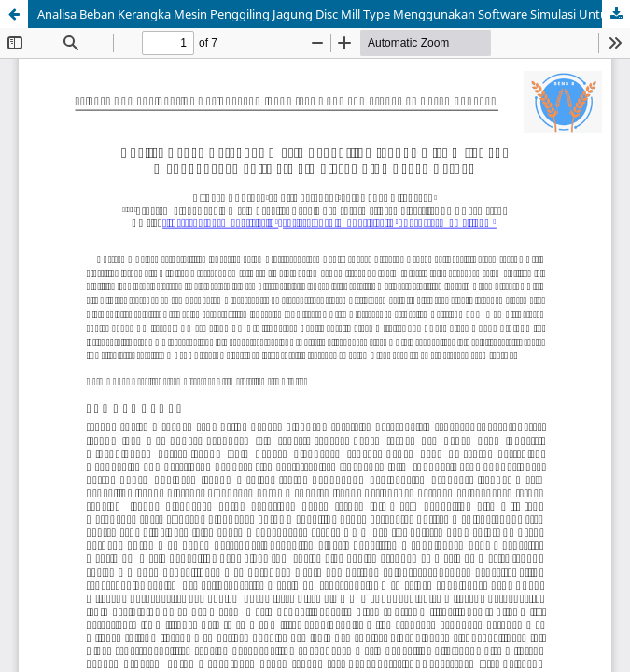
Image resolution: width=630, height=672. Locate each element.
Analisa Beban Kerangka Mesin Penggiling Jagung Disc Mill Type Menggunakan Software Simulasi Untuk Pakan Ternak (334, 14)
